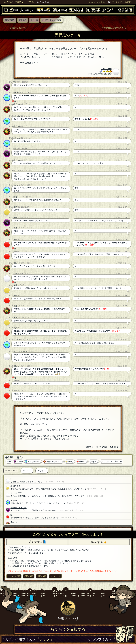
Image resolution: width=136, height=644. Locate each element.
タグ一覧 (34, 20)
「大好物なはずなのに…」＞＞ (117, 28)
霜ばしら (17, 104)
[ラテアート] (20, 486)
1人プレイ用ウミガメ (28, 639)
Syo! (16, 273)
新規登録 (129, 2)
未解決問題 (10, 20)
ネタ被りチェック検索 (52, 20)
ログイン (119, 2)
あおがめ (17, 92)
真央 (16, 207)
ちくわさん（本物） (21, 351)
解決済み (23, 20)
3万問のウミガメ (109, 639)
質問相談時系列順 (11, 470)
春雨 (15, 82)
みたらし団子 (106, 69)
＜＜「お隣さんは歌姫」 (16, 28)
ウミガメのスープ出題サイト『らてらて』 (19, 2)
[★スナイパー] (21, 508)
